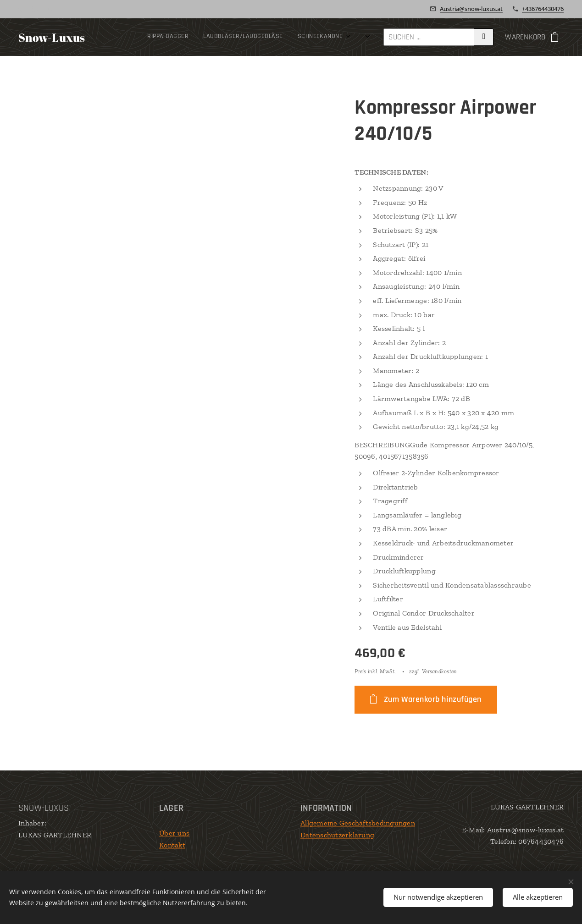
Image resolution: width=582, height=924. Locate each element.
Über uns (174, 833)
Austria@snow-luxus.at (471, 9)
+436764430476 (543, 9)
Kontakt (172, 845)
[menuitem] (150, 37)
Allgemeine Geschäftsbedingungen (358, 823)
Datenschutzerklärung (337, 835)
